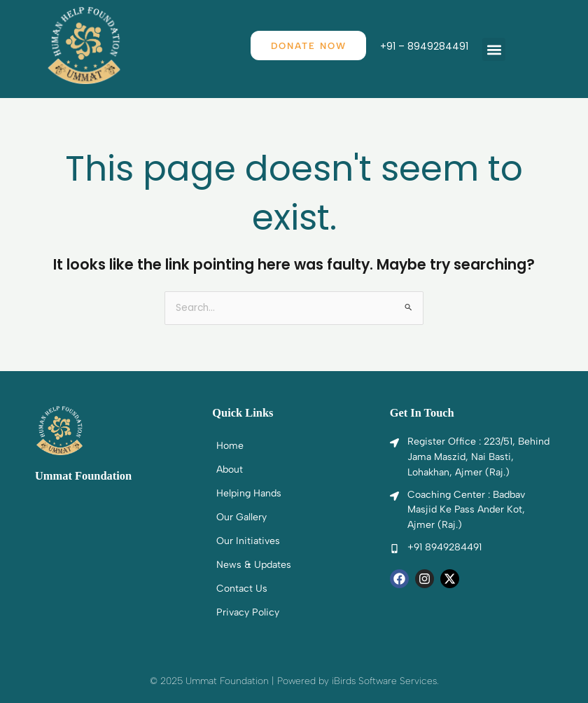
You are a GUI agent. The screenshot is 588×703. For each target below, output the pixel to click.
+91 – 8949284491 (426, 47)
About (230, 469)
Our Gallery (241, 517)
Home (230, 446)
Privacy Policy (248, 612)
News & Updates (254, 565)
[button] (495, 49)
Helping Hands (249, 493)
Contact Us (242, 589)
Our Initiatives (248, 541)
